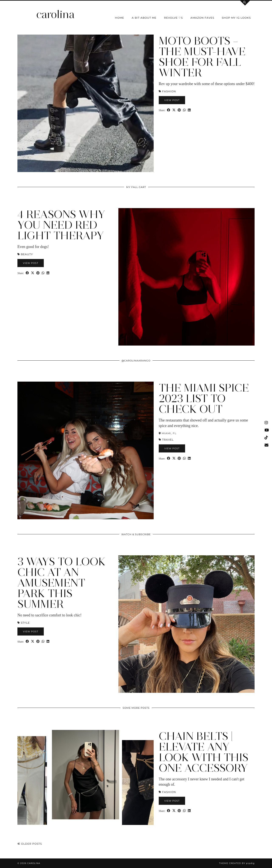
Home (120, 18)
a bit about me (144, 18)
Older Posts (30, 844)
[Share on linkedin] (189, 110)
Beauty (27, 254)
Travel (168, 440)
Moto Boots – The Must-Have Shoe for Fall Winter (202, 57)
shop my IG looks (236, 18)
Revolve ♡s (173, 18)
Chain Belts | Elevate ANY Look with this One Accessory (204, 752)
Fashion (169, 91)
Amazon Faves (202, 18)
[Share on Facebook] (169, 110)
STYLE (25, 623)
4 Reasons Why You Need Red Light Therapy (61, 225)
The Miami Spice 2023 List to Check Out (204, 398)
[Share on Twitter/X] (174, 110)
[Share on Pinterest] (179, 110)
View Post (172, 100)
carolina (55, 14)
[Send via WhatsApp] (184, 110)
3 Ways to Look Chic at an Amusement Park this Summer (62, 583)
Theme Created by (237, 863)
